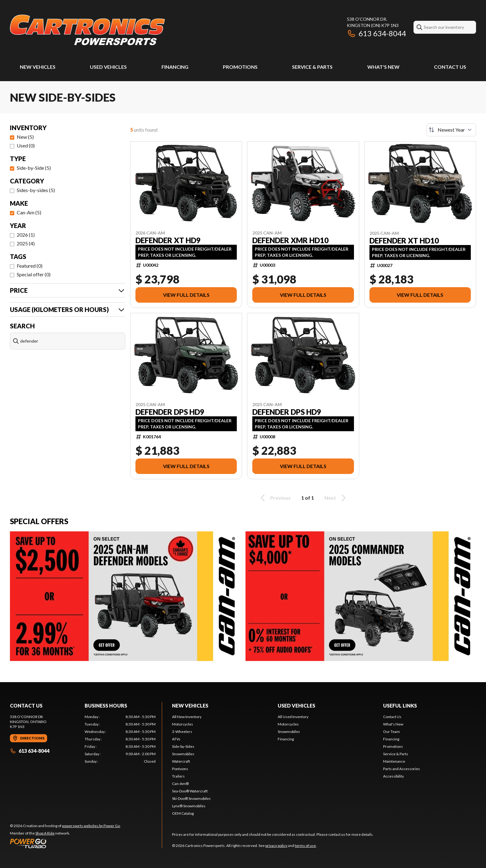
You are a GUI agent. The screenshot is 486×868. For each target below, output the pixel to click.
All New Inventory (187, 717)
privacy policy (276, 846)
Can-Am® (180, 784)
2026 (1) (26, 235)
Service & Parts (312, 67)
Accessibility (393, 776)
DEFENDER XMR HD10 (290, 240)
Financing (175, 67)
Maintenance (394, 761)
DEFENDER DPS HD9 (170, 412)
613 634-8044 (376, 33)
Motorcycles (183, 724)
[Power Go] (65, 843)
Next (336, 498)
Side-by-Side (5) (34, 168)
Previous (275, 498)
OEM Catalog (183, 813)
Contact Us (450, 67)
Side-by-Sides (183, 746)
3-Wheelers (182, 732)
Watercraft (181, 761)
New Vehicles (38, 67)
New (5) (25, 137)
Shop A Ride (45, 833)
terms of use (305, 846)
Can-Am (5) (29, 212)
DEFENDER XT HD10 (404, 241)
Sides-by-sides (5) (36, 190)
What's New (383, 67)
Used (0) (26, 145)
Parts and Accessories (402, 769)
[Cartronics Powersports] (87, 30)
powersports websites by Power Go (91, 826)
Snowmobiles (183, 754)
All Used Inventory (293, 717)
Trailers (178, 776)
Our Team (391, 732)
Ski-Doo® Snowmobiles (191, 798)
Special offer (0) (34, 274)
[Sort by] (451, 130)
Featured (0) (30, 266)
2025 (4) (26, 243)
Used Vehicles (108, 67)
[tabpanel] (120, 739)
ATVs (176, 739)
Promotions (240, 67)
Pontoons (180, 769)
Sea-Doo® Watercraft (190, 791)
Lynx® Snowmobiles (189, 806)
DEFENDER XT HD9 (168, 240)
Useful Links (400, 706)
